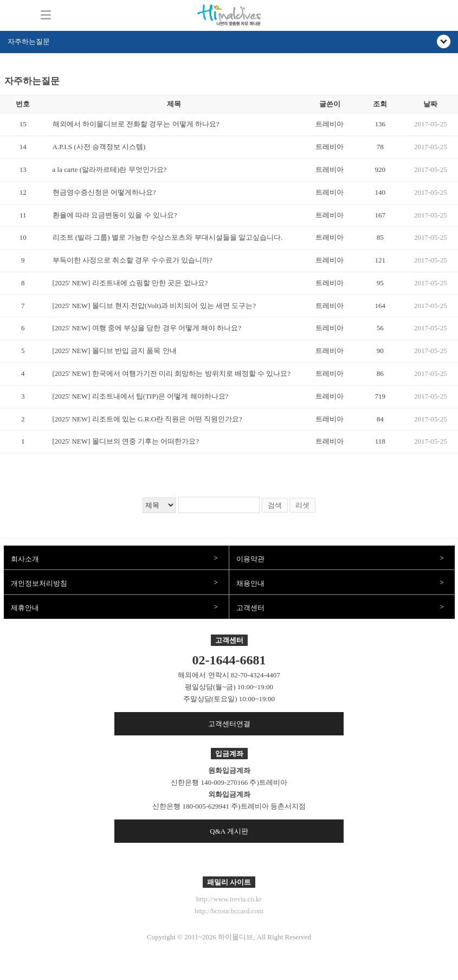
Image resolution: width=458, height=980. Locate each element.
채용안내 (250, 583)
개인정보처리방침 (39, 583)
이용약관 (250, 559)
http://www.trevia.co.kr (229, 899)
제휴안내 (25, 608)
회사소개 (25, 559)
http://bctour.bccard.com (229, 911)
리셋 (302, 505)
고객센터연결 (229, 724)
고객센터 (250, 608)
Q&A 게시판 (229, 831)
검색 (275, 505)
